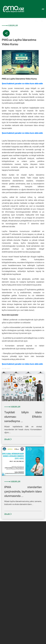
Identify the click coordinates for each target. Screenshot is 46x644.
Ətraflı (8, 439)
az (43, 9)
